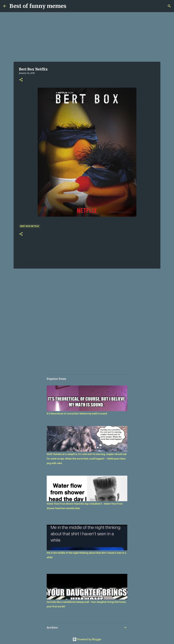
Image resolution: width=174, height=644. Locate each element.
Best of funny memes (38, 6)
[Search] (169, 6)
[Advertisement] (87, 37)
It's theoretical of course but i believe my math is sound (77, 414)
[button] (21, 80)
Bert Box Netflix (30, 226)
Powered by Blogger (87, 639)
